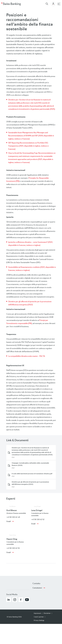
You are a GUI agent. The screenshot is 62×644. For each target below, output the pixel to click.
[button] (9, 600)
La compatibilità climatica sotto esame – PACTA (27, 356)
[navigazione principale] (59, 4)
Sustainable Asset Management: (21, 133)
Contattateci (37, 588)
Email (9, 521)
